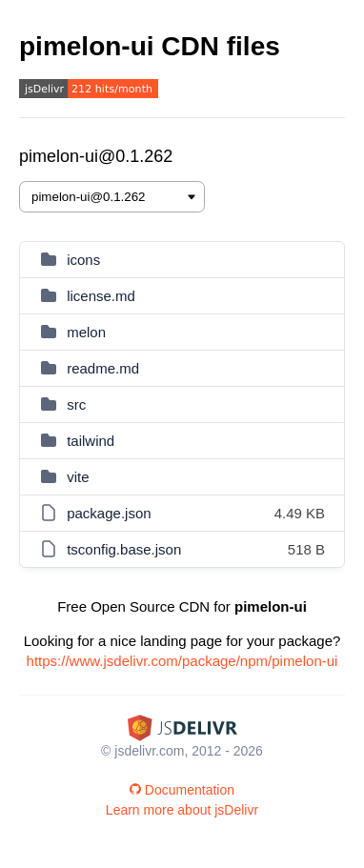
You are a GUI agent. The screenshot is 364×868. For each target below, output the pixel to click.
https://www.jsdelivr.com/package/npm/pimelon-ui (182, 661)
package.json (109, 513)
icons (83, 260)
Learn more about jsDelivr (182, 810)
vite (78, 477)
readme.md (103, 368)
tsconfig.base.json (124, 549)
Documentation (182, 790)
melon (86, 332)
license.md (101, 296)
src (76, 404)
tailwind (91, 441)
